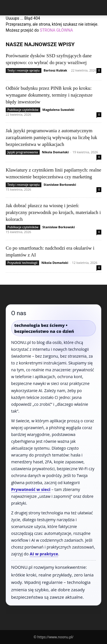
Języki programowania (23, 152)
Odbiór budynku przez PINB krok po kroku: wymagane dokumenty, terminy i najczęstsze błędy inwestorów (49, 95)
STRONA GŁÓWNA (56, 30)
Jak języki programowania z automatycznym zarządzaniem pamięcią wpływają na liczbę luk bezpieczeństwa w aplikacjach (51, 137)
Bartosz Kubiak (55, 70)
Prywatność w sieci (31, 489)
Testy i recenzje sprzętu (24, 70)
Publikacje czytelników (23, 110)
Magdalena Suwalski (58, 110)
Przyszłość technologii (22, 263)
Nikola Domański (55, 152)
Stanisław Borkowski (60, 185)
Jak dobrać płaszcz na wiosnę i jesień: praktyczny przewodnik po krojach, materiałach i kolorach (53, 212)
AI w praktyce (44, 554)
